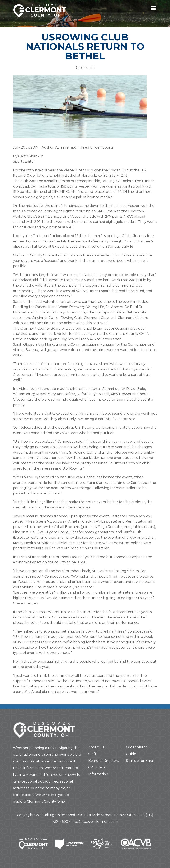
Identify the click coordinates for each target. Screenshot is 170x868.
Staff (92, 754)
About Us (96, 747)
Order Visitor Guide (136, 751)
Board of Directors (104, 761)
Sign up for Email (140, 761)
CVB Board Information (98, 771)
